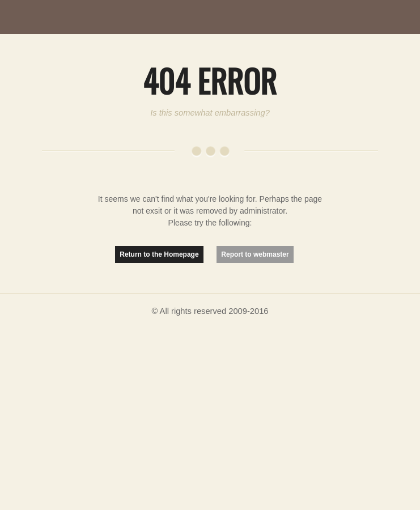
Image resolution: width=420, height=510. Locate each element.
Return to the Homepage (159, 254)
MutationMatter (62, 17)
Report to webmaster (255, 254)
